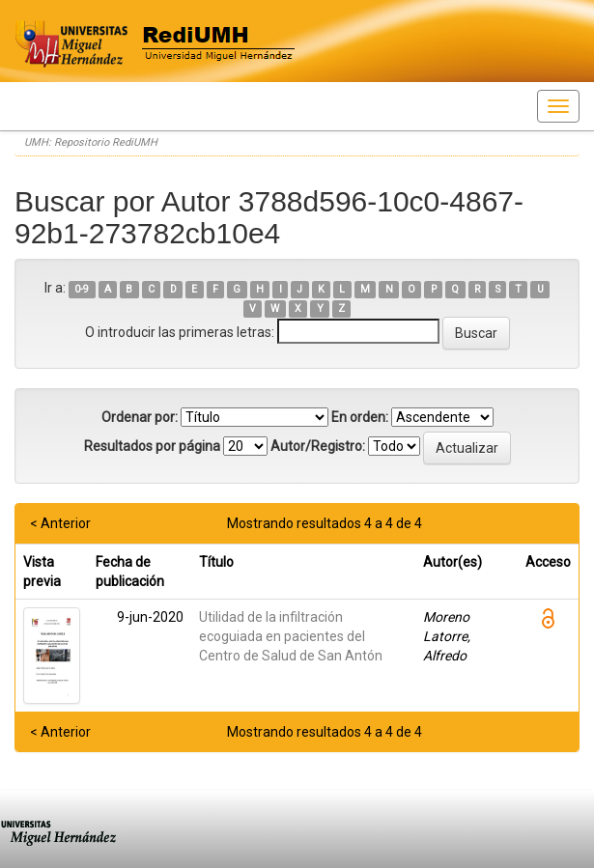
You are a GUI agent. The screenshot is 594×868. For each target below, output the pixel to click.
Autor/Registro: (318, 446)
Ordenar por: (140, 417)
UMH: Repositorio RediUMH (91, 142)
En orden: (360, 417)
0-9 (82, 289)
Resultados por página (152, 446)
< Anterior (60, 523)
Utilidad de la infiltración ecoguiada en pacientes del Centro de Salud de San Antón (291, 636)
